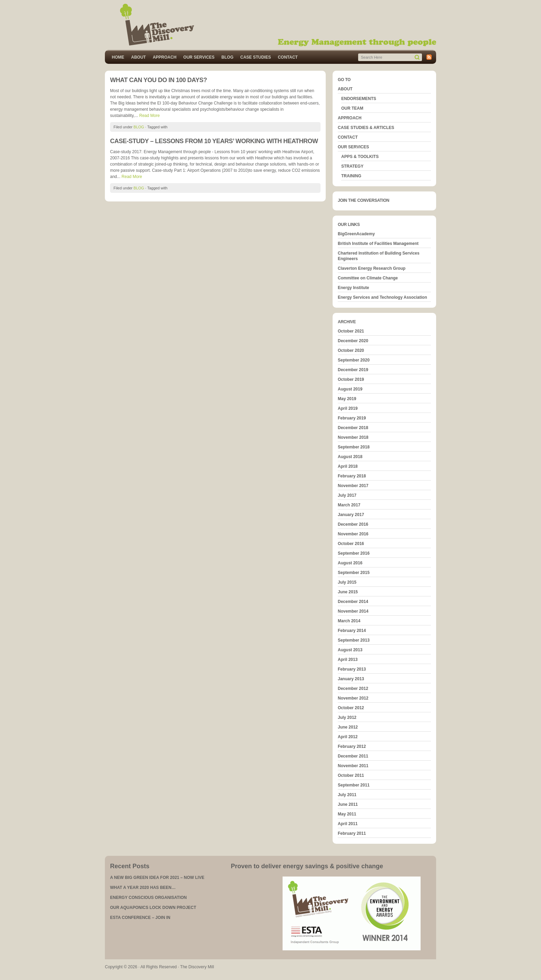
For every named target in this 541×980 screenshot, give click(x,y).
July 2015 (347, 582)
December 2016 (353, 524)
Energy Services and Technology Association (382, 297)
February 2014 (352, 631)
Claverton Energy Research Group (372, 268)
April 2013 (348, 660)
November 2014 (353, 611)
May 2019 (347, 399)
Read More (149, 116)
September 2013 (354, 640)
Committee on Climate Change (368, 278)
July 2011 (347, 795)
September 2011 (354, 785)
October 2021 (351, 331)
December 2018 (353, 428)
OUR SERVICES (199, 57)
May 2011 (347, 814)
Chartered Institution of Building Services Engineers (379, 256)
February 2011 (352, 833)
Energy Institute (353, 288)
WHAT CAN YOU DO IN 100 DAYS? (159, 80)
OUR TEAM (352, 108)
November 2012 (353, 698)
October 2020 (351, 350)
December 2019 (353, 370)
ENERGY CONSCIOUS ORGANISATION (148, 898)
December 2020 (353, 341)
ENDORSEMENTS (359, 99)
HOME (118, 57)
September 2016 (354, 553)
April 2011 (348, 824)
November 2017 (353, 486)
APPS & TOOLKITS (360, 157)
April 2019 (348, 408)
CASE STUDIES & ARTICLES (366, 128)
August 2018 (350, 457)
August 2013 (350, 650)
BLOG (228, 57)
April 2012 (348, 737)
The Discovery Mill (270, 25)
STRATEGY (352, 166)
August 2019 (350, 389)
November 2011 (353, 766)
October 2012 (351, 708)
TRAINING (351, 176)
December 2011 (353, 756)
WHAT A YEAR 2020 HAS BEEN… (143, 888)
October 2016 (351, 544)
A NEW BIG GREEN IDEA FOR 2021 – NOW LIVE (157, 878)
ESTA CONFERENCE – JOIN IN (140, 918)
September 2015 (354, 573)
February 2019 (352, 418)
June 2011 (348, 804)
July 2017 (347, 495)
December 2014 (353, 602)
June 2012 (348, 727)
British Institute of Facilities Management (378, 244)
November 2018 (353, 437)
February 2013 (352, 669)
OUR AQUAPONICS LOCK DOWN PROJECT (153, 908)
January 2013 (351, 679)
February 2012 (352, 746)
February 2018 (352, 476)
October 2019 (351, 379)
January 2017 (351, 515)
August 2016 (350, 563)
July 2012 (347, 717)
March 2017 (349, 505)
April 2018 (348, 466)
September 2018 (354, 447)
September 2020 (354, 360)
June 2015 (348, 592)
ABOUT (139, 57)
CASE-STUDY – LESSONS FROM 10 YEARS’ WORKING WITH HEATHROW (214, 141)
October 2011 (351, 775)
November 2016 (353, 534)
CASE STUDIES (255, 57)
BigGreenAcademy (356, 234)
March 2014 (349, 621)
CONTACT (288, 57)
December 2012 (353, 689)
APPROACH (165, 57)
